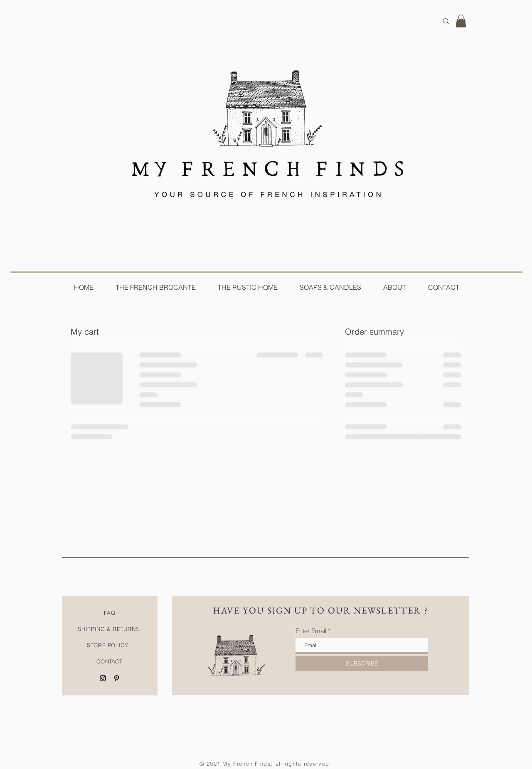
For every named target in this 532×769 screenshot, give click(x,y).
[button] (461, 21)
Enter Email (311, 631)
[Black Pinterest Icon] (117, 678)
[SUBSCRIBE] (362, 664)
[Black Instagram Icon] (103, 678)
